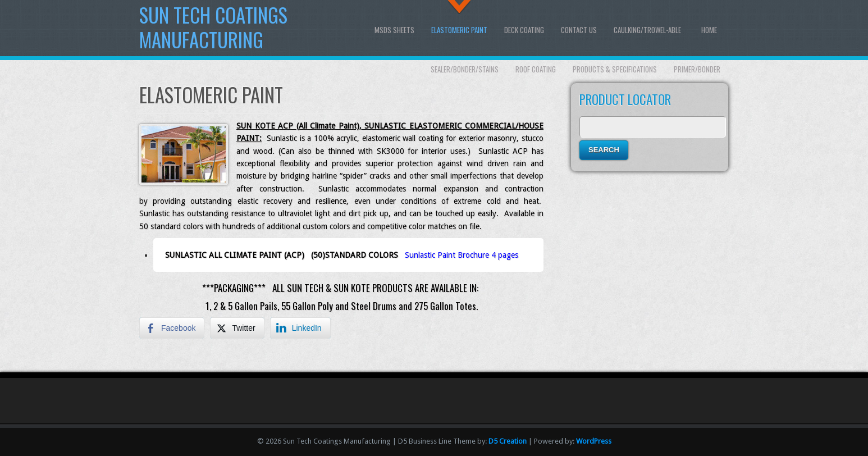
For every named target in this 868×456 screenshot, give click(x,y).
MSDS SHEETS (394, 30)
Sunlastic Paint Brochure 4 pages (462, 255)
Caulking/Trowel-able (647, 30)
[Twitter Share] (237, 328)
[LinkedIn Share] (300, 328)
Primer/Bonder (697, 69)
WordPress (594, 441)
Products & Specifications (615, 69)
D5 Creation (508, 441)
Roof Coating (536, 69)
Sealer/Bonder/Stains (465, 69)
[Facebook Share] (172, 328)
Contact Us (579, 30)
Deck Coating (524, 30)
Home (709, 30)
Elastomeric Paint (459, 30)
